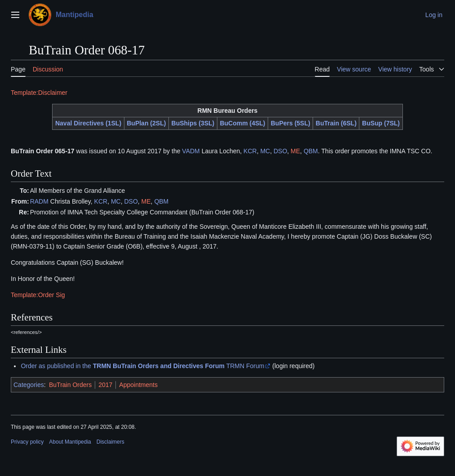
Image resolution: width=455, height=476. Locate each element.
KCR (250, 151)
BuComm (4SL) (242, 123)
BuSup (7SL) (381, 123)
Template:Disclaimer (39, 93)
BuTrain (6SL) (336, 123)
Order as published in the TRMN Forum (142, 366)
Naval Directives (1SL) (88, 123)
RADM (39, 201)
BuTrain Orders (70, 385)
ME (295, 151)
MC (265, 151)
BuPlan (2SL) (146, 123)
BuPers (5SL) (291, 123)
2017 (105, 385)
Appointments (138, 385)
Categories (29, 385)
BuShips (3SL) (193, 123)
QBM (311, 151)
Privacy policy (27, 442)
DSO (280, 151)
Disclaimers (110, 442)
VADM (191, 151)
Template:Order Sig (38, 295)
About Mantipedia (70, 442)
